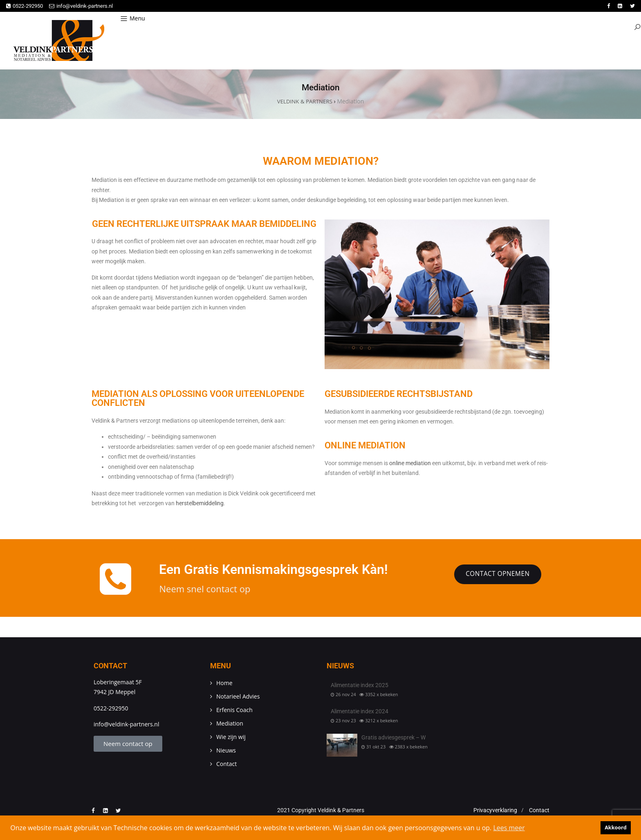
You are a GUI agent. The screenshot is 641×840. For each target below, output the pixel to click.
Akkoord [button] (616, 828)
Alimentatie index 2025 (360, 685)
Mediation (230, 724)
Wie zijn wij (231, 737)
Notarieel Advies (238, 697)
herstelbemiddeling (200, 504)
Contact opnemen (496, 575)
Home (224, 683)
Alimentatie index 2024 (360, 712)
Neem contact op (128, 744)
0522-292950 (25, 6)
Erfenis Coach (234, 710)
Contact (226, 764)
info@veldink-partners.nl (81, 6)
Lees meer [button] (509, 828)
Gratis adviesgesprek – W (393, 738)
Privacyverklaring (495, 811)
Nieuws (226, 751)
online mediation (411, 464)
